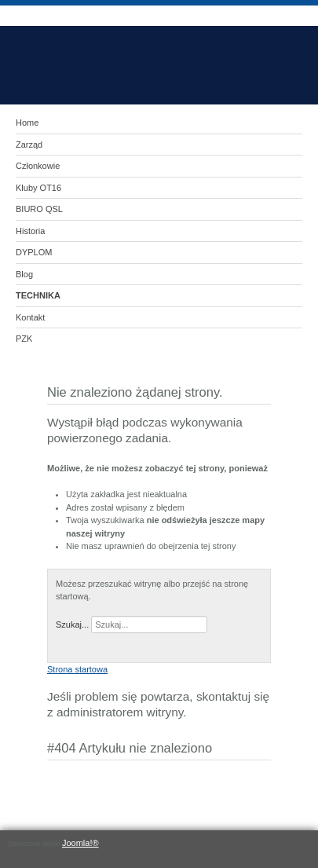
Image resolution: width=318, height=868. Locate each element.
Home (27, 123)
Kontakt (30, 317)
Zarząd (29, 145)
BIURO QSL (39, 209)
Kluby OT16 (38, 188)
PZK (24, 339)
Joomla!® (80, 843)
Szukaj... (72, 624)
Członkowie (38, 166)
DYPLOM (34, 252)
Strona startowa (77, 669)
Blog (24, 274)
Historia (30, 231)
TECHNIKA (38, 295)
